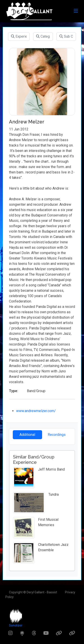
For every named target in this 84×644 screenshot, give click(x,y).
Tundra (54, 494)
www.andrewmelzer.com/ (36, 411)
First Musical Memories (48, 522)
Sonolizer (16, 625)
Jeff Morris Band (51, 469)
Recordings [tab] (57, 435)
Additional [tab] (27, 435)
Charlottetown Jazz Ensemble (53, 547)
